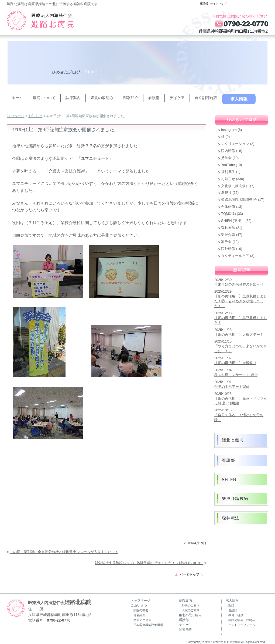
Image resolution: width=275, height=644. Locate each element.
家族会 (226, 242)
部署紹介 (131, 98)
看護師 (233, 610)
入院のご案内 (191, 610)
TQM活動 (228, 214)
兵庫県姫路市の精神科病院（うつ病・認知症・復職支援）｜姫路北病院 (40, 21)
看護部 (154, 98)
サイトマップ (218, 4)
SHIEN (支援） (233, 221)
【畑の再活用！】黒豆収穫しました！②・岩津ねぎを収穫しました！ (241, 301)
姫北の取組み (102, 98)
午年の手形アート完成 (232, 387)
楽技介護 (228, 235)
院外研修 (228, 249)
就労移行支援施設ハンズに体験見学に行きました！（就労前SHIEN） (149, 563)
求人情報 (239, 99)
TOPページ (16, 116)
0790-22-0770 (59, 620)
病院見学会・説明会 (242, 620)
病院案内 (185, 601)
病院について (44, 98)
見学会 (226, 158)
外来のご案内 (191, 605)
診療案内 (73, 98)
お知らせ (35, 116)
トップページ (140, 601)
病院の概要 (141, 610)
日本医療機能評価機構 (148, 625)
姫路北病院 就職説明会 (239, 200)
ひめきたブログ (242, 119)
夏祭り (226, 193)
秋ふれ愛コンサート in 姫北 (236, 375)
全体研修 (228, 207)
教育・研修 (236, 615)
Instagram (229, 130)
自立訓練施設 (206, 98)
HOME (204, 4)
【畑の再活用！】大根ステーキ (239, 335)
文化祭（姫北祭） (235, 186)
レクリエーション (235, 144)
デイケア (177, 98)
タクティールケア (235, 256)
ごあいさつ (139, 605)
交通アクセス (142, 620)
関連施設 (185, 630)
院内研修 (228, 151)
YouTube (228, 165)
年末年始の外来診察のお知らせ (239, 284)
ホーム (17, 98)
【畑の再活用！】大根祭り (235, 363)
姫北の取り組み (190, 615)
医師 (231, 605)
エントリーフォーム (242, 625)
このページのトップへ (190, 574)
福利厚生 (228, 172)
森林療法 (228, 228)
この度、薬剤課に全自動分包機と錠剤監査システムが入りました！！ (64, 552)
